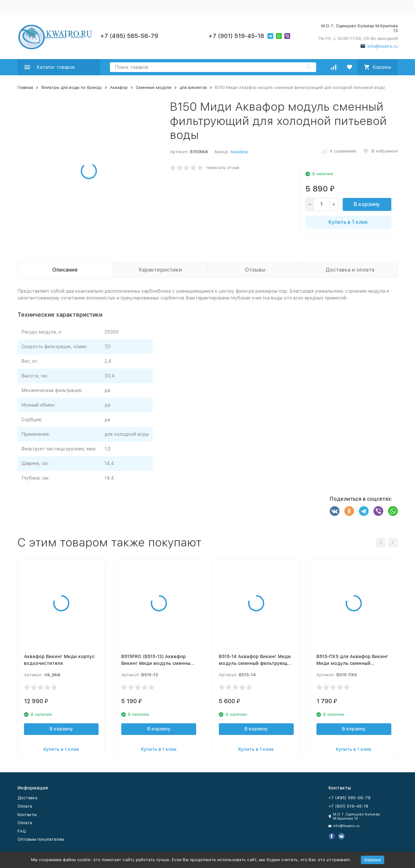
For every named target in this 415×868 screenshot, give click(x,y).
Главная (25, 87)
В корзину (367, 204)
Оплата (25, 806)
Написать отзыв (223, 168)
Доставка (27, 798)
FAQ (22, 831)
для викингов (193, 87)
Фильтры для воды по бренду (71, 87)
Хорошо (373, 860)
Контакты (27, 815)
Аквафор (119, 87)
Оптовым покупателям (41, 839)
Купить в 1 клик (348, 222)
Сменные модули (154, 87)
